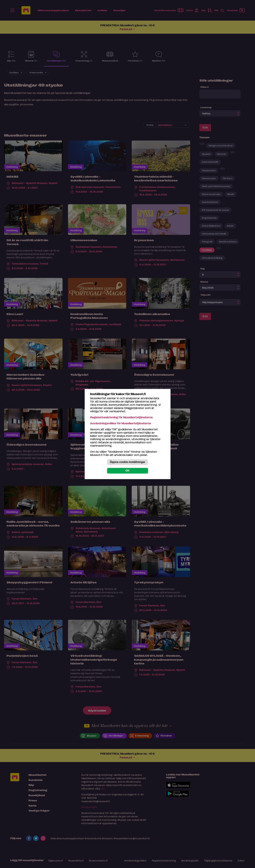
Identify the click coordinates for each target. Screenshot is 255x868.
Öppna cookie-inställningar (127, 462)
